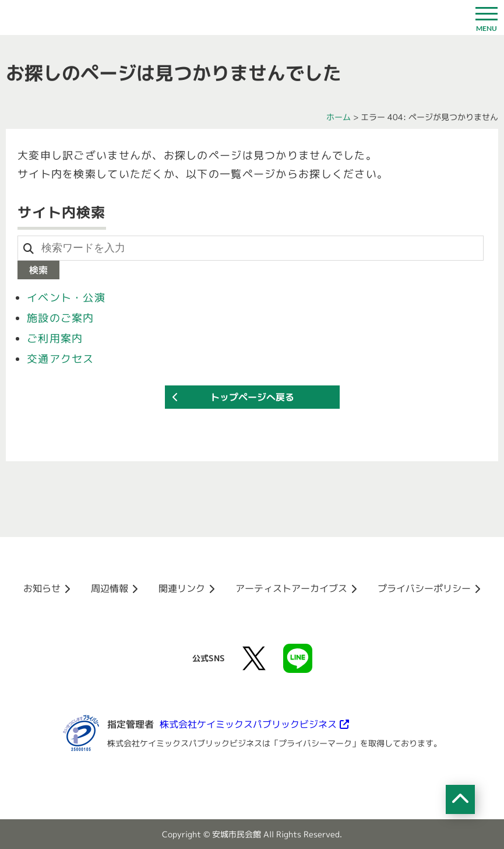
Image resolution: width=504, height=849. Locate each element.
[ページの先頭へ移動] (460, 799)
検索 (38, 270)
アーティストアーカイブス (291, 588)
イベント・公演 (66, 298)
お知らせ (42, 588)
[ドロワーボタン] (487, 17)
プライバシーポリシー (424, 588)
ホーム (339, 117)
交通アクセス (61, 359)
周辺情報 (110, 588)
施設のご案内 (61, 318)
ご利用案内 (55, 338)
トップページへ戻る (252, 397)
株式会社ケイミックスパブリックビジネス (248, 724)
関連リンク (182, 588)
